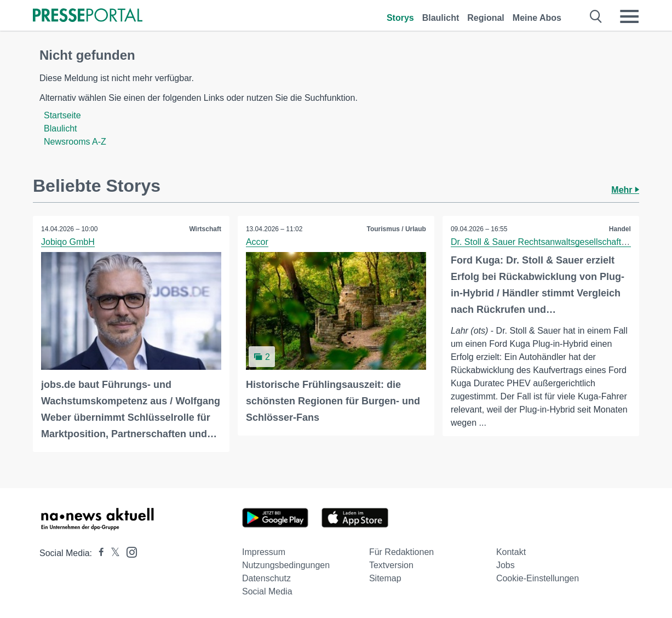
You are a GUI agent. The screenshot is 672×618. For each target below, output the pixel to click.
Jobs (506, 565)
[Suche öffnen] (596, 16)
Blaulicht (441, 18)
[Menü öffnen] (629, 16)
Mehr (625, 190)
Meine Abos (537, 18)
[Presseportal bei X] (112, 553)
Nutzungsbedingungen (286, 565)
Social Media (267, 591)
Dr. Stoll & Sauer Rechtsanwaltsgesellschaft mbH (546, 242)
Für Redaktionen (401, 552)
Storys (400, 18)
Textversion (391, 565)
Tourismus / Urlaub (396, 229)
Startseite (62, 115)
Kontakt (511, 552)
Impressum (264, 552)
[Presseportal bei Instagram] (128, 551)
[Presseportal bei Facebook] (98, 553)
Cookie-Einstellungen (538, 578)
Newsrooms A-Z (75, 142)
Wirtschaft (205, 229)
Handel (620, 229)
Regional (486, 18)
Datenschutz (266, 578)
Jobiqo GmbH (68, 242)
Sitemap (385, 578)
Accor (257, 242)
